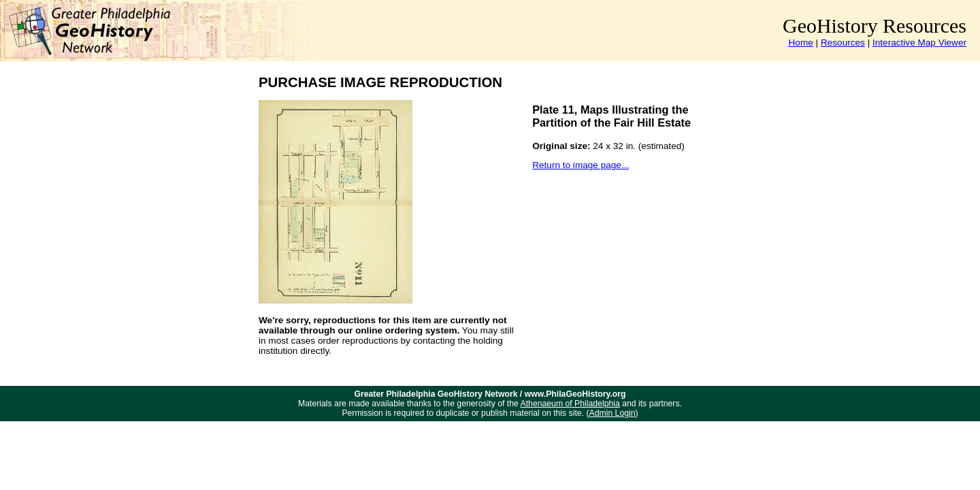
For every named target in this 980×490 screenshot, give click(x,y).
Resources (843, 43)
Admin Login (612, 413)
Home (801, 43)
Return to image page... (581, 165)
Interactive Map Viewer (919, 43)
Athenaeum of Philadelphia (570, 404)
